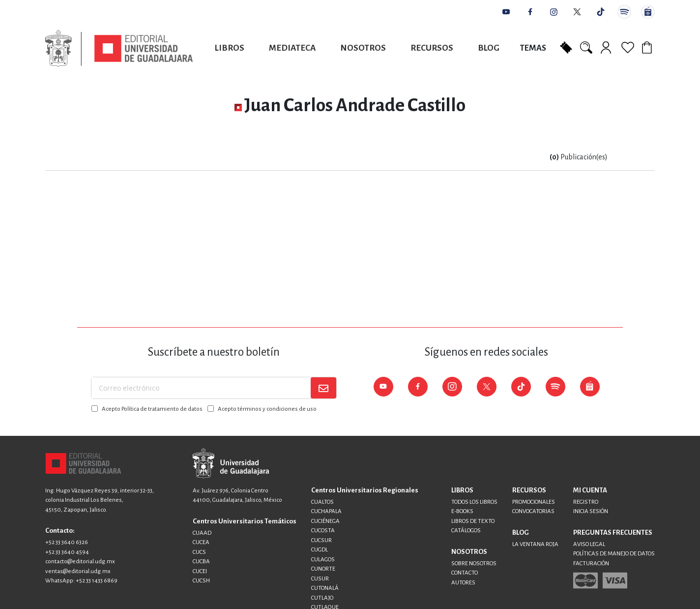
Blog (489, 48)
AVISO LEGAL (589, 544)
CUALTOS (322, 502)
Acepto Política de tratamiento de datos (152, 409)
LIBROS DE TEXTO (473, 521)
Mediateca (292, 48)
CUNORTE (323, 569)
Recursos (432, 48)
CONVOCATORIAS (533, 511)
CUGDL (320, 550)
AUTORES (463, 583)
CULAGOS (323, 560)
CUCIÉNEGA (325, 521)
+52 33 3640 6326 (67, 542)
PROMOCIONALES (534, 502)
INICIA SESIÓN (591, 511)
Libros (230, 48)
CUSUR (320, 579)
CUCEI (200, 571)
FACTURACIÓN (591, 563)
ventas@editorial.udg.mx (78, 571)
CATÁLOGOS (466, 531)
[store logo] (119, 48)
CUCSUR (321, 540)
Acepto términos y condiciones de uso (267, 409)
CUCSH (201, 581)
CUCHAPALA (326, 511)
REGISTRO (586, 502)
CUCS (199, 552)
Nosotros (363, 48)
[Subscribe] (323, 388)
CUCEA (201, 542)
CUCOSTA (323, 531)
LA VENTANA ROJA (535, 544)
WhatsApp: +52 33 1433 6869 (81, 581)
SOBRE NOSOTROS (474, 563)
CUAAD (202, 533)
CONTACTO (465, 573)
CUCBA (201, 562)
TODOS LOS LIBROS (474, 502)
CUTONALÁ (325, 588)
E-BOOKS (462, 511)
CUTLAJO (322, 598)
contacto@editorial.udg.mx (80, 562)
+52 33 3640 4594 (67, 552)
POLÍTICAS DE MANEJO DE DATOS (614, 554)
